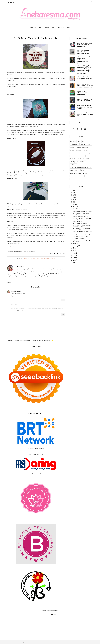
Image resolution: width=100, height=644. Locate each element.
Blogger (25, 258)
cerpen (88, 159)
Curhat (72, 153)
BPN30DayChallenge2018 (48, 258)
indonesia (83, 162)
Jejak (84, 156)
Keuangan (73, 176)
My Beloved (81, 159)
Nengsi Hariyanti (16, 291)
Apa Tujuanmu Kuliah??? (79, 238)
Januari (74, 259)
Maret (74, 256)
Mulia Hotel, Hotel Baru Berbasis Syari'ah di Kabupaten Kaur (83, 93)
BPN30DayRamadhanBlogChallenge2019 (81, 167)
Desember (75, 206)
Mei (74, 252)
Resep (83, 170)
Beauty (72, 156)
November (75, 208)
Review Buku (81, 176)
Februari (75, 257)
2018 (73, 205)
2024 (73, 194)
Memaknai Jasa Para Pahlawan (80, 237)
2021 (73, 199)
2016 (73, 263)
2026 (73, 191)
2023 (73, 196)
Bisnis (84, 141)
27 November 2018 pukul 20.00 (18, 306)
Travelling (73, 159)
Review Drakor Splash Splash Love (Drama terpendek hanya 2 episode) (84, 45)
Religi (87, 176)
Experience (83, 144)
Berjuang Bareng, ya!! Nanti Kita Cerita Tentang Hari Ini (84, 100)
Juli (73, 249)
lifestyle (78, 156)
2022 (73, 198)
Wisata (72, 162)
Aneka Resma (30, 642)
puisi (77, 162)
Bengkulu (86, 150)
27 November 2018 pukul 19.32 (18, 293)
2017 (73, 261)
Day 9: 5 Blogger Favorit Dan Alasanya (82, 212)
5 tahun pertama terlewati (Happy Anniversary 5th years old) (85, 114)
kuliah (78, 179)
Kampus (72, 179)
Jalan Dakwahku (75, 144)
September (75, 245)
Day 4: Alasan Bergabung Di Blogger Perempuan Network (82, 226)
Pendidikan (86, 173)
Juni (74, 250)
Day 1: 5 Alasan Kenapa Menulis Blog (82, 235)
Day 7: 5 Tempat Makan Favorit (81, 217)
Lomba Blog (73, 165)
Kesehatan (73, 141)
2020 (73, 201)
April (74, 254)
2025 (73, 192)
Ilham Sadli (14, 304)
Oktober (75, 243)
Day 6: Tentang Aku (77, 222)
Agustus (75, 247)
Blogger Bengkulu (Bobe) (83, 153)
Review (90, 144)
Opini (79, 141)
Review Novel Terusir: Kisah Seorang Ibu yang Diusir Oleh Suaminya (84, 107)
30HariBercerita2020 (76, 173)
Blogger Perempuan (34, 258)
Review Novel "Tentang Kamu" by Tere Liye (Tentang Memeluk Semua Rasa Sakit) (85, 86)
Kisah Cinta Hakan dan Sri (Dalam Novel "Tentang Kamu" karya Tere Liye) (84, 52)
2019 (73, 203)
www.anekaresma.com (16, 642)
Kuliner (77, 170)
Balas (63, 300)
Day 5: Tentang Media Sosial (80, 223)
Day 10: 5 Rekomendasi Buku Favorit (82, 210)
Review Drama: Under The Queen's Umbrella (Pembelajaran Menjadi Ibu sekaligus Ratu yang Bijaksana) (84, 60)
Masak (72, 170)
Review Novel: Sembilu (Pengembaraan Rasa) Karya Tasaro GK (84, 78)
